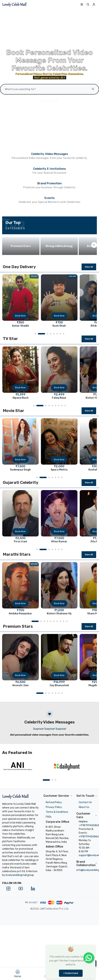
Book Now (20, 316)
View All (89, 267)
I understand (71, 973)
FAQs (49, 817)
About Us (84, 807)
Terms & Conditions (57, 812)
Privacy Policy (54, 807)
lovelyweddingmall (16, 875)
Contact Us (85, 802)
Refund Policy (54, 802)
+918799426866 (89, 837)
